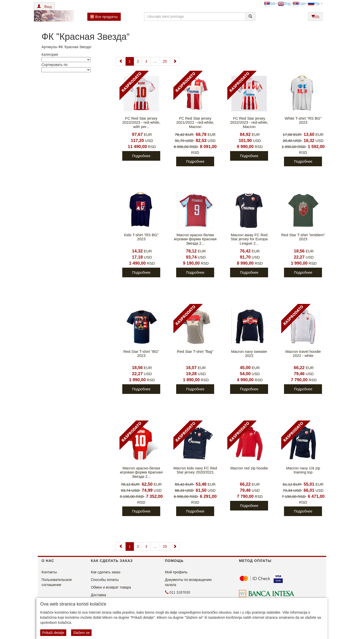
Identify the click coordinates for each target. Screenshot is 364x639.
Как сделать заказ (106, 572)
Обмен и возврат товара (111, 587)
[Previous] (121, 61)
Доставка (98, 595)
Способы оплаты (105, 580)
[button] (44, 6)
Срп (299, 4)
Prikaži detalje (53, 633)
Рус (314, 4)
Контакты (49, 572)
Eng (284, 4)
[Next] (175, 61)
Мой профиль (176, 572)
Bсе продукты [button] (104, 17)
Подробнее (141, 156)
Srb (270, 4)
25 (165, 61)
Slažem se (81, 633)
